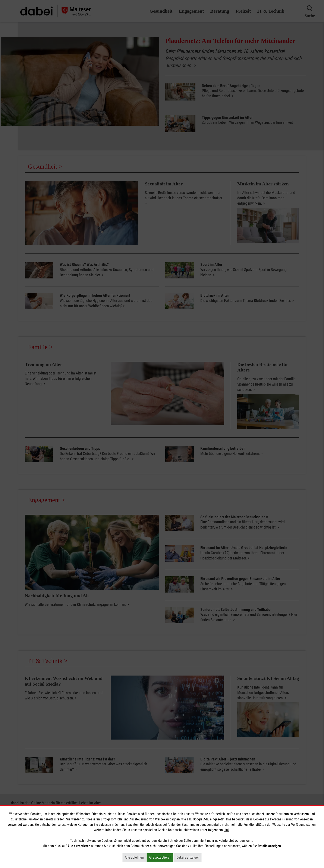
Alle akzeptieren (161, 857)
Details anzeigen (189, 857)
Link (227, 830)
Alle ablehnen (135, 857)
